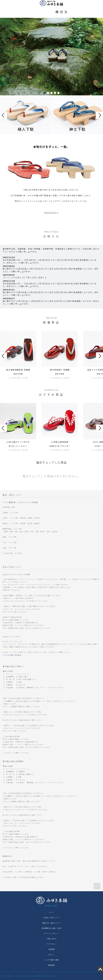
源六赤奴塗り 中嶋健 (60, 370)
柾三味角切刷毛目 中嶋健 (18, 370)
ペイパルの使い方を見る (12, 655)
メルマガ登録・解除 (51, 960)
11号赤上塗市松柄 (60, 442)
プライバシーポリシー (51, 933)
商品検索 (51, 965)
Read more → (51, 212)
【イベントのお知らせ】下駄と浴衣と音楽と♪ (25, 277)
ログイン (51, 955)
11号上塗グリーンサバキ (18, 442)
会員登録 (51, 949)
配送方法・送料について (51, 923)
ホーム (51, 912)
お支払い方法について (51, 918)
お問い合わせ (52, 939)
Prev (3, 115)
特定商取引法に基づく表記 (51, 928)
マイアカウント (52, 944)
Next (100, 115)
